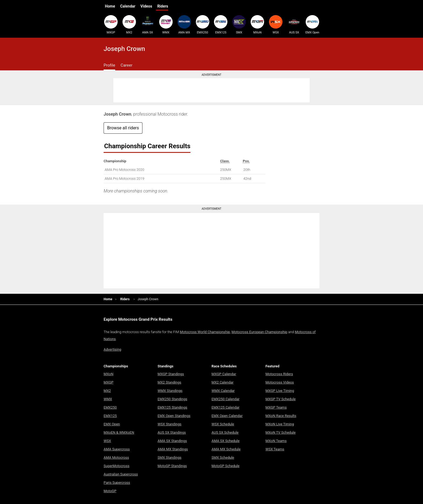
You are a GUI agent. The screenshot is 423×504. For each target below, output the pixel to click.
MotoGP (110, 491)
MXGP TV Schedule (281, 399)
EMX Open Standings (174, 416)
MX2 (129, 25)
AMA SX (148, 25)
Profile (109, 65)
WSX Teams (275, 449)
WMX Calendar (223, 391)
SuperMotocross (117, 466)
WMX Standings (170, 391)
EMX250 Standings (172, 399)
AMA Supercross (117, 449)
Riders (163, 6)
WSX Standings (170, 424)
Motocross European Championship (259, 332)
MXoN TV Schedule (281, 432)
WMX (166, 25)
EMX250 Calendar (226, 399)
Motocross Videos (280, 382)
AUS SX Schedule (225, 432)
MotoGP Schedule (226, 466)
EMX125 (221, 25)
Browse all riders (123, 128)
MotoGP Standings (172, 466)
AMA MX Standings (173, 449)
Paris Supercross (117, 483)
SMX (239, 25)
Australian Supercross (121, 474)
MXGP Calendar (224, 374)
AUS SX (294, 25)
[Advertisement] (211, 90)
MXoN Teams (276, 441)
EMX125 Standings (172, 407)
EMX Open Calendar (227, 416)
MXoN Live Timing (280, 424)
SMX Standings (169, 458)
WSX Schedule (223, 424)
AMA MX (184, 25)
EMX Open (312, 25)
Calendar (128, 6)
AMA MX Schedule (226, 449)
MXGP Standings (171, 374)
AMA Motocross (116, 458)
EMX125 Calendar (226, 407)
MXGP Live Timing (280, 391)
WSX (276, 25)
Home (110, 6)
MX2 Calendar (223, 382)
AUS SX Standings (172, 432)
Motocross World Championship (205, 332)
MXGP (111, 25)
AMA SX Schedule (226, 441)
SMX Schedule (223, 458)
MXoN (257, 25)
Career (127, 65)
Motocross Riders (279, 374)
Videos (146, 6)
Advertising (112, 349)
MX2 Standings (169, 382)
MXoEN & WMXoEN (119, 432)
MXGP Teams (276, 407)
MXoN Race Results (281, 416)
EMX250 (203, 25)
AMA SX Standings (172, 441)
